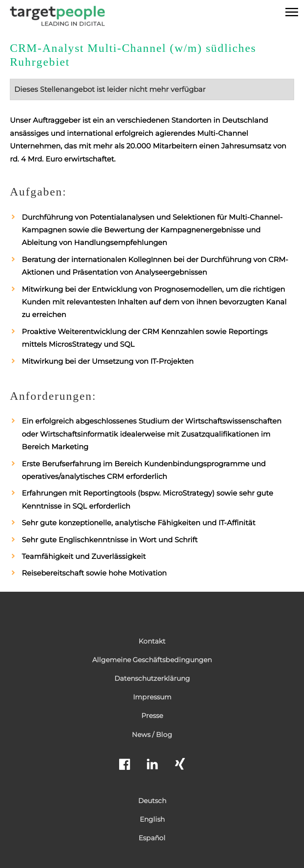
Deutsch (152, 801)
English (152, 819)
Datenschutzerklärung (152, 678)
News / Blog (152, 735)
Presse (152, 716)
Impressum (152, 697)
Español (152, 838)
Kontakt (152, 641)
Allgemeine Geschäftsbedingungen (152, 660)
